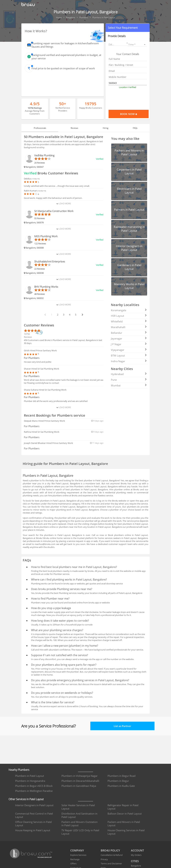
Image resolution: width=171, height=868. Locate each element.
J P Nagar (129, 344)
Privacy (104, 859)
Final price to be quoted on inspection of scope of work (63, 68)
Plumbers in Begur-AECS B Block (34, 786)
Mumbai (129, 385)
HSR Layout (129, 316)
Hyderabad (129, 374)
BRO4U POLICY (110, 850)
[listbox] (137, 45)
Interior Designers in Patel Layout (34, 805)
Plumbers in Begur (118, 781)
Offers (73, 863)
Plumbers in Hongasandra (30, 781)
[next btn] (82, 315)
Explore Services (78, 855)
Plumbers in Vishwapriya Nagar (79, 776)
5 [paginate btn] (76, 315)
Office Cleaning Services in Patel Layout (33, 824)
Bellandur (129, 333)
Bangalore (136, 866)
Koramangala (129, 310)
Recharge (75, 859)
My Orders (136, 855)
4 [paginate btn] (70, 315)
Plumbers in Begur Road (121, 776)
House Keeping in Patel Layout (33, 830)
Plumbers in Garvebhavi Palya (79, 786)
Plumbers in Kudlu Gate (121, 786)
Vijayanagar (129, 350)
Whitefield (129, 321)
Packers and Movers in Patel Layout (124, 824)
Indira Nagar (129, 361)
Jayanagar (129, 338)
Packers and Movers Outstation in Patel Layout (79, 824)
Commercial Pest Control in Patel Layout (34, 815)
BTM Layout (129, 355)
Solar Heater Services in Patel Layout (78, 807)
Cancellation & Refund (112, 855)
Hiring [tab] (105, 128)
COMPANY (77, 850)
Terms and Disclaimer (111, 863)
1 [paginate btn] (52, 315)
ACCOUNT (137, 850)
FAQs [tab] (135, 128)
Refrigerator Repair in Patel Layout (123, 807)
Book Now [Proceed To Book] (134, 114)
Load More (64, 203)
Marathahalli (129, 327)
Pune (129, 380)
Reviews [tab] (74, 128)
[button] (128, 28)
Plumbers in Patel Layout (30, 776)
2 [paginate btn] (58, 315)
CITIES (135, 861)
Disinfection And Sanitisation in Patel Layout (79, 815)
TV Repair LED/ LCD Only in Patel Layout (80, 832)
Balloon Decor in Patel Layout (125, 814)
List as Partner (122, 726)
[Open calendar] (127, 43)
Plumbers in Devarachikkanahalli (80, 781)
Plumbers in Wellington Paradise (34, 791)
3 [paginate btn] (64, 315)
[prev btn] (45, 315)
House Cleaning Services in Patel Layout (126, 832)
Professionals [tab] (40, 128)
